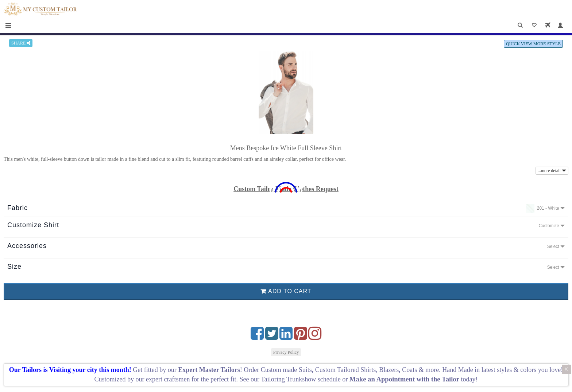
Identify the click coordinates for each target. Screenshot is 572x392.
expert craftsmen (168, 379)
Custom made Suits (286, 370)
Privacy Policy (286, 352)
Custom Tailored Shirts (345, 370)
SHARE (21, 43)
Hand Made (457, 370)
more (432, 370)
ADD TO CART (286, 291)
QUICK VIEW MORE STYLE (533, 44)
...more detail (552, 171)
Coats (410, 370)
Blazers (389, 370)
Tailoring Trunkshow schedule (301, 379)
